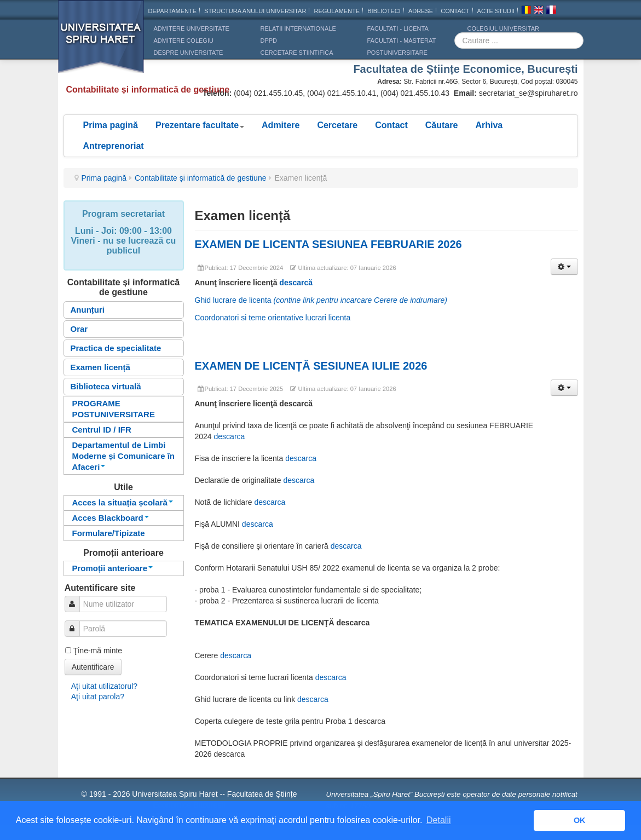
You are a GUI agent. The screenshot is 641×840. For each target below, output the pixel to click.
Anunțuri (88, 310)
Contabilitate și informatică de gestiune (200, 178)
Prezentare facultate (200, 125)
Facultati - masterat (402, 41)
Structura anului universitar (255, 11)
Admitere (281, 125)
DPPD (269, 41)
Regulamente (337, 11)
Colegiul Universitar (503, 28)
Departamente (173, 11)
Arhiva (489, 125)
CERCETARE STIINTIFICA (297, 53)
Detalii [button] (438, 820)
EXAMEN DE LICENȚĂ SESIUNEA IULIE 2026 (311, 366)
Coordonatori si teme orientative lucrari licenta (273, 318)
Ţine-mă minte (98, 651)
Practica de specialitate (116, 348)
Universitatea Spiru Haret (101, 44)
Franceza (551, 11)
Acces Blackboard (111, 518)
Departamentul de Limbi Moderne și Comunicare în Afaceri (124, 456)
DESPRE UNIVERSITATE (189, 53)
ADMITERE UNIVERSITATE (192, 28)
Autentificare (93, 667)
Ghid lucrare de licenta (321, 300)
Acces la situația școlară (123, 502)
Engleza (539, 11)
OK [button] (580, 820)
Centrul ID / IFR (102, 430)
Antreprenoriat (114, 146)
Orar (79, 329)
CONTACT (455, 11)
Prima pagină (111, 125)
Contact (391, 125)
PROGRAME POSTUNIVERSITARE (114, 409)
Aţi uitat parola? (98, 697)
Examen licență (100, 367)
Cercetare (337, 125)
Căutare (442, 125)
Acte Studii (496, 11)
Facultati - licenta (398, 28)
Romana (526, 11)
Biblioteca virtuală (106, 386)
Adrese (421, 11)
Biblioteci (384, 11)
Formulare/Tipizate (109, 533)
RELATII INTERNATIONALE (298, 28)
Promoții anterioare (113, 568)
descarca (230, 436)
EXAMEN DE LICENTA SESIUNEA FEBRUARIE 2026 (328, 244)
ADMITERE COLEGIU (184, 41)
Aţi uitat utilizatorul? (104, 686)
